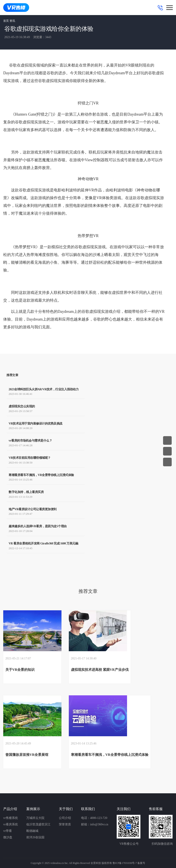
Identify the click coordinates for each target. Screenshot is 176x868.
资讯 (12, 21)
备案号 (141, 863)
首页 (6, 21)
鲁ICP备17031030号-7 (125, 863)
